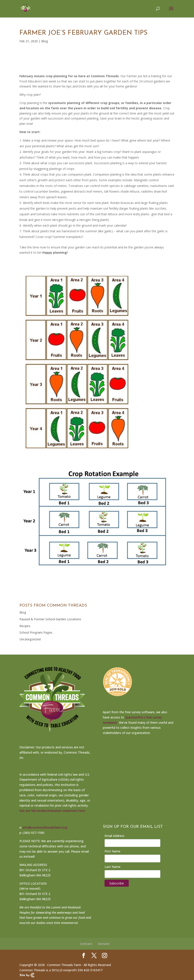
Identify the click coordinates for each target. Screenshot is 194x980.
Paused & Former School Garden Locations (50, 619)
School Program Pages (36, 632)
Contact (86, 944)
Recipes (25, 626)
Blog (45, 41)
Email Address (114, 836)
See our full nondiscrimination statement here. (52, 811)
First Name (112, 851)
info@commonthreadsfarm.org (45, 827)
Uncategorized (30, 639)
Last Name (112, 867)
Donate (104, 944)
